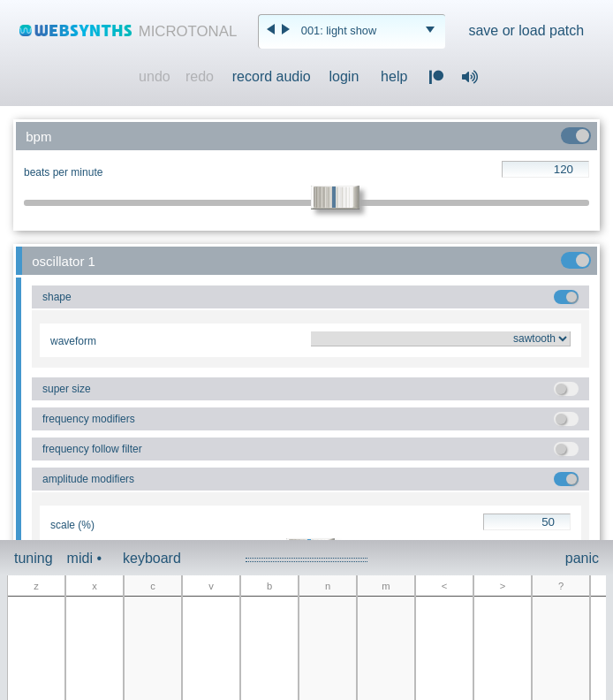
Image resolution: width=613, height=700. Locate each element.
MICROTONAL (188, 31)
